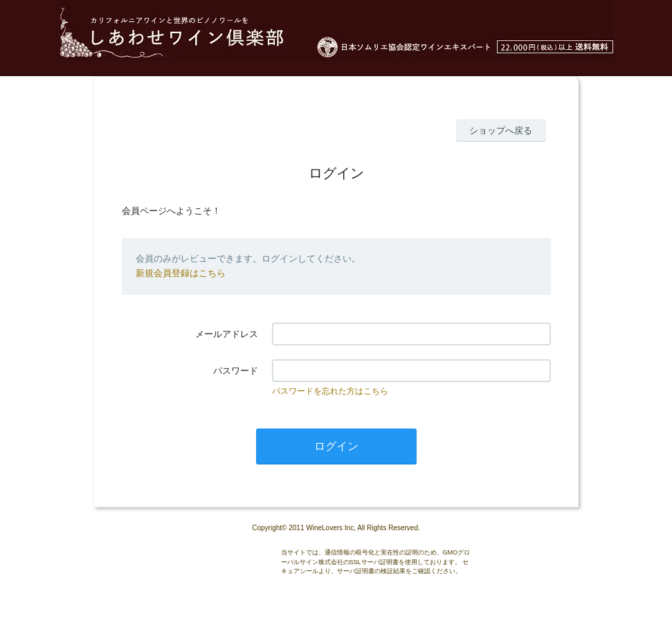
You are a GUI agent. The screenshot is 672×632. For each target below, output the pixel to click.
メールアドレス (227, 334)
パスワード (236, 371)
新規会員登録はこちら (181, 273)
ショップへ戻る (501, 130)
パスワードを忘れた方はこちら (330, 391)
